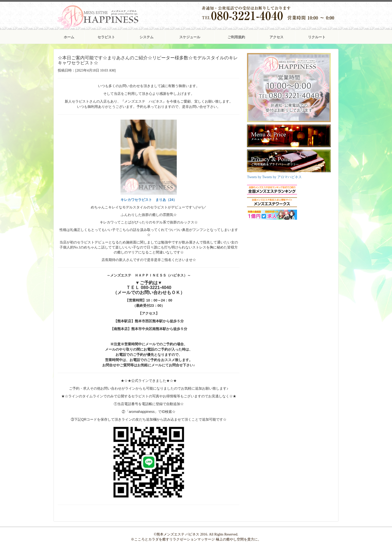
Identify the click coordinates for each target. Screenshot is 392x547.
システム (146, 37)
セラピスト (106, 37)
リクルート (317, 37)
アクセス (276, 37)
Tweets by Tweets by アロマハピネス (274, 177)
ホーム (69, 37)
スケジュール (190, 37)
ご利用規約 (236, 37)
